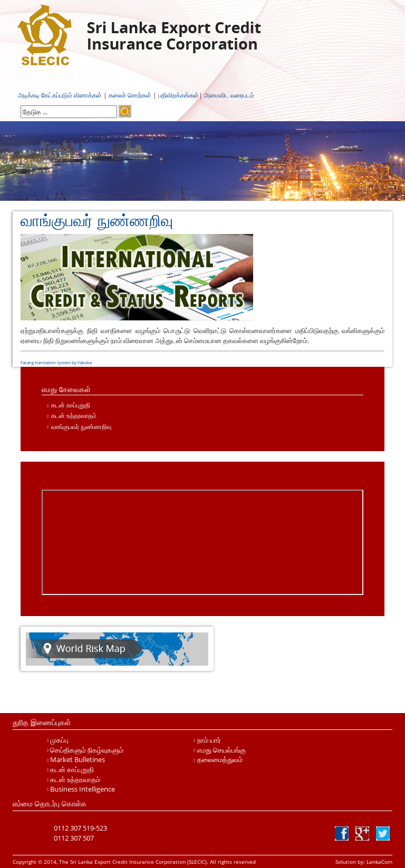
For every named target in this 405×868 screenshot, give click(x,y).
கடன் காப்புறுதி (71, 405)
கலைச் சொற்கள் (130, 95)
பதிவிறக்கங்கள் (179, 95)
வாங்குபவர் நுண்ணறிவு (81, 427)
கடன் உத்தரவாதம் (74, 416)
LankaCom (379, 862)
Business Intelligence (83, 789)
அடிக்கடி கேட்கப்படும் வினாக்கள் (60, 95)
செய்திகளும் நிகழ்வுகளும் (87, 750)
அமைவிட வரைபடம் (229, 95)
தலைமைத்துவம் (220, 759)
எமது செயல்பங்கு (221, 750)
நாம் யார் (209, 740)
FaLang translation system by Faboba (56, 362)
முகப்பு (59, 740)
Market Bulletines (78, 759)
